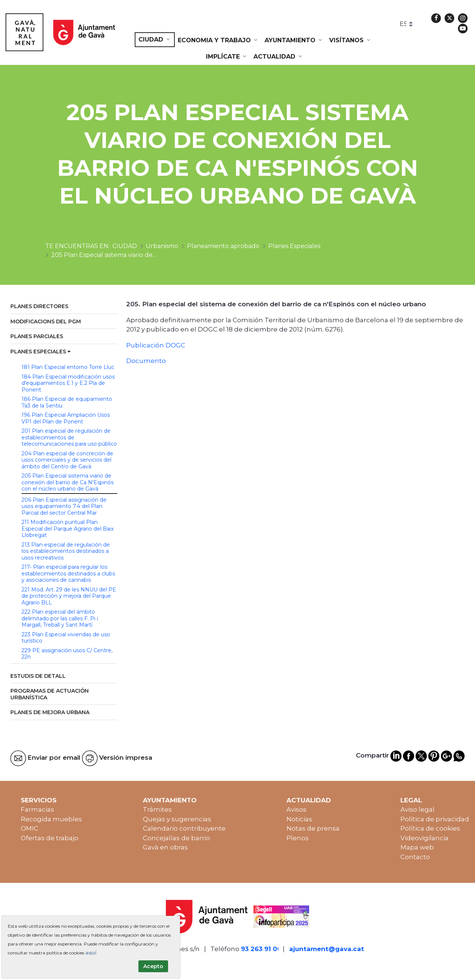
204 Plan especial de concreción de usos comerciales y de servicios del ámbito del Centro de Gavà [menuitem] (67, 460)
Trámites (157, 809)
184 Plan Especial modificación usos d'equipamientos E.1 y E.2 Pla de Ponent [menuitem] (68, 383)
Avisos (297, 809)
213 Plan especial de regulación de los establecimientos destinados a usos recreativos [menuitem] (66, 551)
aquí (91, 953)
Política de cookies (430, 828)
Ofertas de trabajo (50, 838)
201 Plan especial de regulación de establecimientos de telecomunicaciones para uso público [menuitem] (69, 437)
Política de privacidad (435, 819)
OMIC (30, 828)
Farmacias (37, 809)
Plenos (298, 838)
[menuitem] (155, 40)
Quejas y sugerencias (177, 819)
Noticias (299, 819)
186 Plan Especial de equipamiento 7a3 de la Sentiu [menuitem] (67, 402)
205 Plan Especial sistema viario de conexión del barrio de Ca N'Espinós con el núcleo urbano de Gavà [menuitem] (68, 482)
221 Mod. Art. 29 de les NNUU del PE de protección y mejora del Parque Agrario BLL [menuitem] (69, 596)
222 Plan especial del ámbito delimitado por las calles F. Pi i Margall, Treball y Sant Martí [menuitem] (60, 618)
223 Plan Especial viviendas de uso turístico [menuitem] (66, 638)
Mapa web (417, 847)
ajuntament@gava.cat (327, 949)
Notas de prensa (313, 828)
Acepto (153, 966)
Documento (146, 361)
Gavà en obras (165, 847)
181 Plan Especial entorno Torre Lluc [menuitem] (68, 367)
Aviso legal (417, 809)
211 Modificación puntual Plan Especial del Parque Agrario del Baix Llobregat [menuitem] (68, 529)
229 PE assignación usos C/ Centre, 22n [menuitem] (67, 654)
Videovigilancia (425, 838)
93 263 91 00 (261, 949)
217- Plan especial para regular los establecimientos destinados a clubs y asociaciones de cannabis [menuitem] (68, 573)
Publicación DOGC (156, 345)
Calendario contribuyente (184, 828)
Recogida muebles (51, 819)
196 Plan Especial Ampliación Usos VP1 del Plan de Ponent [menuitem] (66, 418)
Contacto (415, 857)
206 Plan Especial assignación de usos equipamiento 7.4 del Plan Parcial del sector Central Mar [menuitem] (64, 506)
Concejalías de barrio (176, 838)
